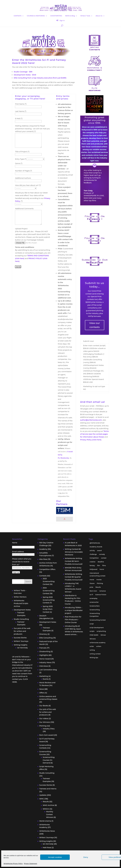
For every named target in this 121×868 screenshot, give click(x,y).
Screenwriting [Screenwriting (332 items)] (95, 610)
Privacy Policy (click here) (91, 440)
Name (15, 543)
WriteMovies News (47, 831)
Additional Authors (23, 178)
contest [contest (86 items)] (104, 558)
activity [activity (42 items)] (92, 551)
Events (45, 679)
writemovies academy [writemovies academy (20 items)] (98, 643)
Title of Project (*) (22, 152)
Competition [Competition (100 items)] (94, 558)
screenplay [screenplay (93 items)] (94, 598)
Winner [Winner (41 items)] (103, 635)
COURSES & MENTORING (36, 16)
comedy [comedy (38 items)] (102, 554)
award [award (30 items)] (99, 551)
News (42, 689)
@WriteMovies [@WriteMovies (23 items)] (95, 543)
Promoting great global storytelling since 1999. (95, 120)
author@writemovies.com (91, 420)
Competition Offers (47, 569)
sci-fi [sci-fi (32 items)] (91, 595)
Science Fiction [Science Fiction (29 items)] (101, 595)
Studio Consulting (21, 619)
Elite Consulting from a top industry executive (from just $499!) (40, 78)
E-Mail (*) (19, 119)
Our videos (44, 719)
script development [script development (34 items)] (97, 628)
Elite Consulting (46, 638)
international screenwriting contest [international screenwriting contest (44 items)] (98, 575)
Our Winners (45, 722)
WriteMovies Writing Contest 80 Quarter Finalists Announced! (74, 577)
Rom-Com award (46, 735)
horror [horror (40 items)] (102, 569)
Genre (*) (19, 163)
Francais (43, 648)
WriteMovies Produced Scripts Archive (21, 603)
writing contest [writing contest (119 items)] (95, 654)
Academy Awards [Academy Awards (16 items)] (96, 547)
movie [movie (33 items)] (92, 580)
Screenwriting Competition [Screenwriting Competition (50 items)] (95, 615)
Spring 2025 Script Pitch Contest (48, 609)
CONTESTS (18, 16)
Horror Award (45, 659)
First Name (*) (21, 104)
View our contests (94, 325)
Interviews (44, 666)
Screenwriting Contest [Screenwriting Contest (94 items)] (98, 620)
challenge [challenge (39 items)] (93, 554)
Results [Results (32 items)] (98, 587)
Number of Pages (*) (23, 171)
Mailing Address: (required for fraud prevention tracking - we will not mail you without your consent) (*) (32, 129)
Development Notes (22, 610)
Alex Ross (43, 559)
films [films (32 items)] (104, 566)
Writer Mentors (20, 597)
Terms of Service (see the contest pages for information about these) (94, 434)
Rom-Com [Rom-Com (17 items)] (93, 591)
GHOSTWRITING (56, 16)
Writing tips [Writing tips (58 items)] (94, 658)
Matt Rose (47, 848)
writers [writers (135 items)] (99, 646)
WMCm (46, 809)
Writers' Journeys (46, 838)
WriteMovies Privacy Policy (13, 864)
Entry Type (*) (21, 159)
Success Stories (20, 638)
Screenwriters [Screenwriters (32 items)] (95, 606)
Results (46, 802)
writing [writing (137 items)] (92, 650)
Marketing (44, 676)
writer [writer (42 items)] (92, 646)
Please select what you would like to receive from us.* (22, 562)
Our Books (44, 706)
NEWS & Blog (70, 16)
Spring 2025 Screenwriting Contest (49, 600)
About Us (99, 16)
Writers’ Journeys (21, 641)
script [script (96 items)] (92, 624)
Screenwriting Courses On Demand (49, 760)
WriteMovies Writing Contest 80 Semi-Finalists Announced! (74, 561)
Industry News (45, 662)
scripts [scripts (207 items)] (92, 631)
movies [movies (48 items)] (99, 580)
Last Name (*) (21, 111)
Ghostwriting (45, 652)
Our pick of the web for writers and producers (22, 631)
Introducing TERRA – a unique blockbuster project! (74, 610)
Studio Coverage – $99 (23, 72)
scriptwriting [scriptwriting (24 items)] (101, 631)
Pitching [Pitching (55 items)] (100, 583)
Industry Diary (49, 729)
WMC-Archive (48, 805)
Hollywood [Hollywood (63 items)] (94, 569)
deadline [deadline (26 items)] (101, 562)
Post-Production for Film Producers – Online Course (73, 620)
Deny (86, 857)
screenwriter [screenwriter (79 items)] (94, 602)
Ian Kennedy (22, 648)
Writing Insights (20, 645)
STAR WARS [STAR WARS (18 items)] (94, 635)
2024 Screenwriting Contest (49, 591)
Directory (43, 634)
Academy (43, 549)
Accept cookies (55, 857)
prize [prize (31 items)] (91, 587)
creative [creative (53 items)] (93, 562)
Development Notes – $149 (25, 75)
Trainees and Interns (48, 789)
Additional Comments (24, 209)
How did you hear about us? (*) (28, 185)
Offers (42, 693)
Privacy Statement (30, 864)
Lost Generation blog (48, 670)
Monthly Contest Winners (50, 814)
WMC (42, 799)
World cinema (45, 821)
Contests (43, 576)
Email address (18, 552)
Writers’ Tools (85, 16)
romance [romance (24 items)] (103, 591)
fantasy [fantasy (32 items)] (92, 566)
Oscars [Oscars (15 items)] (92, 583)
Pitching (43, 726)
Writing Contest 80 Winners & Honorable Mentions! (74, 552)
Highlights (44, 655)
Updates (43, 795)
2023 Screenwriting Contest (49, 581)
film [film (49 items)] (99, 566)
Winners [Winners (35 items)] (93, 639)
